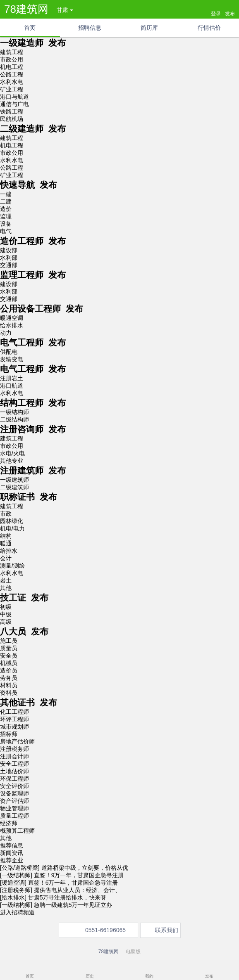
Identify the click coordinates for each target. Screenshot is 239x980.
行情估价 (209, 28)
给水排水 (12, 325)
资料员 (9, 693)
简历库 (149, 28)
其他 (6, 588)
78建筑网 (26, 9)
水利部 (9, 258)
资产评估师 (14, 801)
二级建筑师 (14, 487)
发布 (209, 976)
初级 (6, 607)
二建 (6, 201)
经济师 (9, 823)
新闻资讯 (12, 853)
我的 (149, 976)
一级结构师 (14, 412)
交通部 (9, 265)
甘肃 (65, 10)
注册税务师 (14, 749)
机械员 (9, 663)
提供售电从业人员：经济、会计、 (77, 890)
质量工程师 (14, 816)
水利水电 (12, 82)
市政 (6, 514)
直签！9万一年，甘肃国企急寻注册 (79, 875)
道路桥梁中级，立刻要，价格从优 (85, 868)
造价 (6, 209)
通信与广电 (14, 104)
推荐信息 (12, 845)
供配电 (9, 352)
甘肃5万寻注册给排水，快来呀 (67, 897)
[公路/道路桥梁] (20, 868)
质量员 (9, 648)
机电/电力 (12, 528)
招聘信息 (90, 28)
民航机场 (12, 119)
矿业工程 (12, 89)
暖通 (6, 543)
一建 (6, 194)
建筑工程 (12, 52)
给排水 (9, 551)
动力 (6, 333)
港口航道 (12, 386)
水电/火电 (12, 453)
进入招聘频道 (17, 912)
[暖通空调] (13, 883)
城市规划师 (14, 727)
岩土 (6, 580)
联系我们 (167, 930)
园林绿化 (12, 521)
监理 (6, 216)
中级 (6, 614)
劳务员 (9, 678)
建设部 (9, 250)
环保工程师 (14, 779)
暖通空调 (12, 318)
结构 (6, 536)
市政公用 (12, 59)
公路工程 (12, 74)
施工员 (9, 641)
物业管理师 (14, 808)
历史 (90, 976)
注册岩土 (12, 378)
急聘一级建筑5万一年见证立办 (73, 905)
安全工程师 (14, 764)
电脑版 (133, 952)
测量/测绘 (12, 566)
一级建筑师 (14, 480)
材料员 (9, 685)
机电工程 (12, 67)
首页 (30, 28)
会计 (6, 558)
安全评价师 (14, 786)
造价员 (9, 670)
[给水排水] (13, 897)
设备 (6, 224)
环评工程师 (14, 719)
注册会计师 (14, 756)
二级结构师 (14, 419)
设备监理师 (14, 793)
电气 (6, 231)
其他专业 (12, 461)
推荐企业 (12, 860)
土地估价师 (14, 771)
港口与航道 (14, 97)
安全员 (9, 656)
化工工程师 (14, 712)
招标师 (9, 734)
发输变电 (12, 359)
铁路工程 (12, 111)
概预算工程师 (17, 831)
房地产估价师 (17, 741)
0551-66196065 (105, 930)
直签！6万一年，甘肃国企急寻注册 (73, 883)
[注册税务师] (16, 890)
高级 (6, 622)
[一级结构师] (16, 875)
